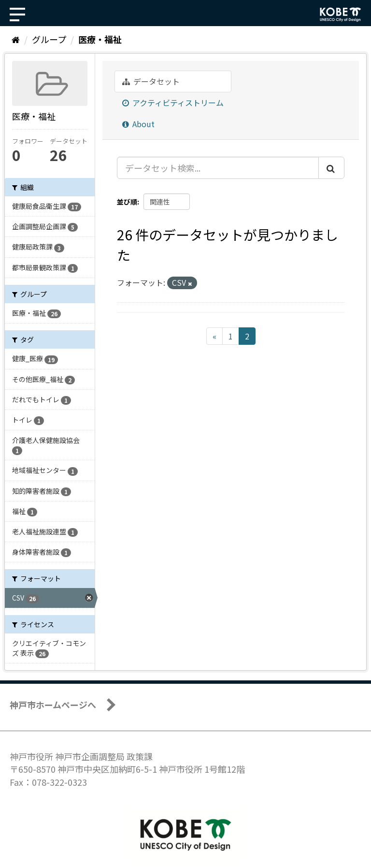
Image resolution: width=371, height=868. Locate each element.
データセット (151, 81)
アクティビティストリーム (173, 103)
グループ (49, 39)
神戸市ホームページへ (53, 705)
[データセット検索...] (218, 168)
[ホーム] (16, 39)
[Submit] (331, 168)
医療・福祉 (100, 39)
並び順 (127, 202)
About (138, 124)
